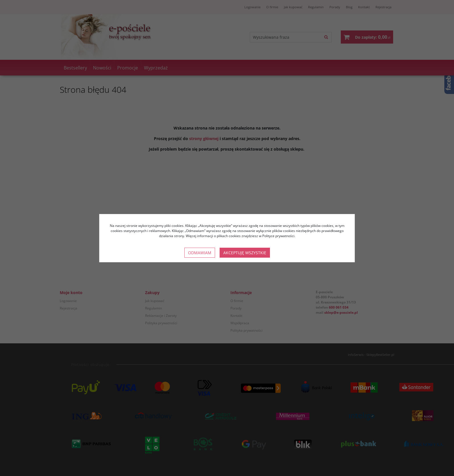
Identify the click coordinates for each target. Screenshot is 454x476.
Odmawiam (200, 253)
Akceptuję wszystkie (245, 253)
